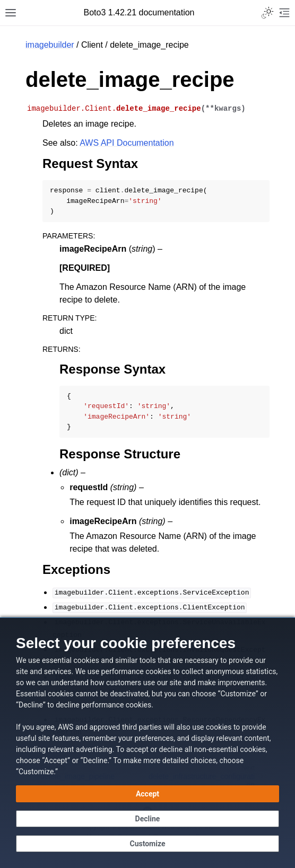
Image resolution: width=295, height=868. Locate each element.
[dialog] (147, 743)
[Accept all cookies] (147, 794)
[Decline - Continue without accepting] (147, 819)
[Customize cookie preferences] (147, 844)
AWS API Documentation (127, 143)
